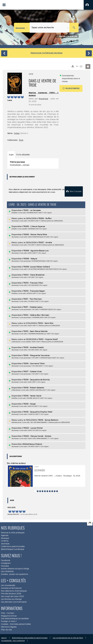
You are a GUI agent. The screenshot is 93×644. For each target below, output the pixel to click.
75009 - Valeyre (30, 258)
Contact (10, 613)
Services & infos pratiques (13, 532)
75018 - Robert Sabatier (34, 387)
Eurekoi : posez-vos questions (15, 574)
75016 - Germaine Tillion (34, 363)
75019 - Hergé (29, 403)
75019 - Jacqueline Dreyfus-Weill (38, 411)
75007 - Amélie (45, 242)
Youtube (5, 565)
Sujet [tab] (11, 155)
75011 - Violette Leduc (33, 307)
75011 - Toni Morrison (32, 299)
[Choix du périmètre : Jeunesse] (22, 28)
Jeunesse (5, 543)
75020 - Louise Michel (33, 428)
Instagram (6, 563)
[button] (88, 5)
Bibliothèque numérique (13, 549)
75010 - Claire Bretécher (34, 274)
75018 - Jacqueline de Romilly (36, 379)
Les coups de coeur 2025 (12, 596)
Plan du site (6, 629)
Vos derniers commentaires (14, 602)
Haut (90, 523)
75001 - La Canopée (32, 210)
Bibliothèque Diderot (33, 444)
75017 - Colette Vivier (33, 371)
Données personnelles (20, 624)
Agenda (5, 535)
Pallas (17, 133)
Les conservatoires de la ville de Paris (68, 637)
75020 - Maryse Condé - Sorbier (37, 436)
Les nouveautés (8, 585)
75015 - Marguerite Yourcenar (36, 355)
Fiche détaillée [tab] (23, 155)
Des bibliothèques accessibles (15, 618)
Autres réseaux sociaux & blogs (15, 568)
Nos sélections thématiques (14, 590)
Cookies (5, 624)
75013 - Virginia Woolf (48, 339)
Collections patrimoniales (13, 546)
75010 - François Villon (33, 282)
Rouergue (43, 99)
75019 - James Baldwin (48, 419)
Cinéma (5, 540)
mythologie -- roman (20, 165)
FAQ (3, 613)
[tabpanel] (33, 164)
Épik (21, 140)
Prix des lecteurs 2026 (11, 593)
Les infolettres (7, 571)
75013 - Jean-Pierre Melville (35, 331)
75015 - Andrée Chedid (33, 347)
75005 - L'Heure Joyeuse (34, 226)
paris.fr (4, 637)
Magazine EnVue (9, 615)
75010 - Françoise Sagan (34, 290)
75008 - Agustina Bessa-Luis (36, 250)
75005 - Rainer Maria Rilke (35, 234)
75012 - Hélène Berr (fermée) (36, 315)
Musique (5, 538)
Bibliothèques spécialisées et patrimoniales (30, 637)
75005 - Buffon (45, 218)
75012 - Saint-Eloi (46, 323)
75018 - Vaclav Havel (32, 395)
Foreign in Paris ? (9, 621)
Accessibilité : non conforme (13, 640)
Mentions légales (9, 626)
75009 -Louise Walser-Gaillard (37, 266)
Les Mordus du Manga (11, 599)
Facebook (6, 560)
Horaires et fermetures (11, 588)
